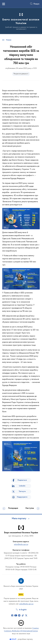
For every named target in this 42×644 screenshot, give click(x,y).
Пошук (36, 4)
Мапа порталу (19, 519)
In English (23, 610)
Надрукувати (22, 497)
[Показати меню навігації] (4, 4)
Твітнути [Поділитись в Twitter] (22, 491)
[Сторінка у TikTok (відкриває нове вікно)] (23, 615)
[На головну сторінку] (21, 21)
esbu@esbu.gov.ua (21, 544)
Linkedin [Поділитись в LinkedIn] (22, 486)
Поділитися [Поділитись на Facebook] (22, 480)
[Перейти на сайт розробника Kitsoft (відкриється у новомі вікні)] (13, 639)
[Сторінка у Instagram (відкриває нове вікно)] (19, 615)
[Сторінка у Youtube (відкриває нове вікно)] (16, 615)
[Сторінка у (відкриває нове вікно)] (30, 615)
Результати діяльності (21, 74)
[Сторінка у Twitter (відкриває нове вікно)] (26, 615)
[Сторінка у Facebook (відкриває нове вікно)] (12, 615)
